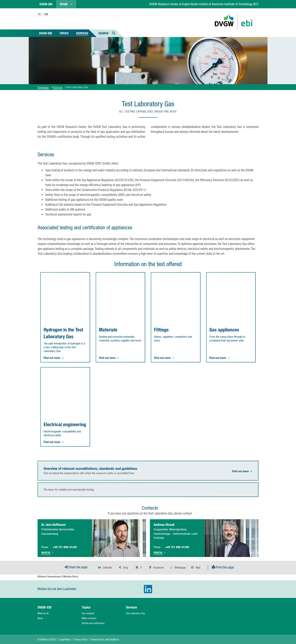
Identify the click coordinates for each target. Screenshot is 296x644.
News (40, 618)
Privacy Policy (81, 639)
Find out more (242, 471)
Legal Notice (65, 639)
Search (107, 33)
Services (82, 33)
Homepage (43, 87)
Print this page (223, 567)
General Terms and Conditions (105, 639)
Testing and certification (93, 623)
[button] (105, 568)
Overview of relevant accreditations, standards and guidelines (90, 468)
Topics (64, 33)
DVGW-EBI (45, 33)
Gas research (88, 613)
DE (39, 14)
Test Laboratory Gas (135, 613)
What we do (43, 613)
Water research (89, 618)
